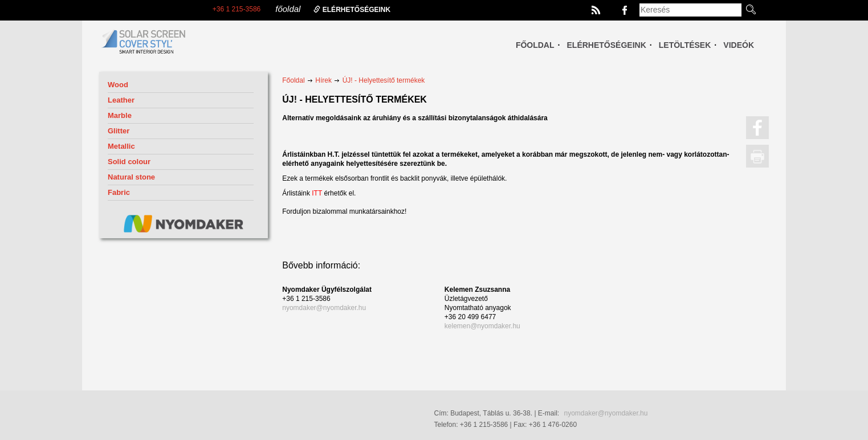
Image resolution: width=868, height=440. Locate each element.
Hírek (323, 80)
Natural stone (131, 177)
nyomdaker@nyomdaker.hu (324, 308)
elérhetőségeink (352, 10)
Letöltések (685, 45)
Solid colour (129, 162)
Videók (739, 45)
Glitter (119, 131)
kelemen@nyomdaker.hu (482, 326)
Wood (118, 85)
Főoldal (535, 45)
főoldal (288, 9)
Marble (120, 115)
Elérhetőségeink (607, 45)
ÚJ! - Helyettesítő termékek (384, 80)
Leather (121, 100)
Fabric (119, 192)
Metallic (121, 146)
